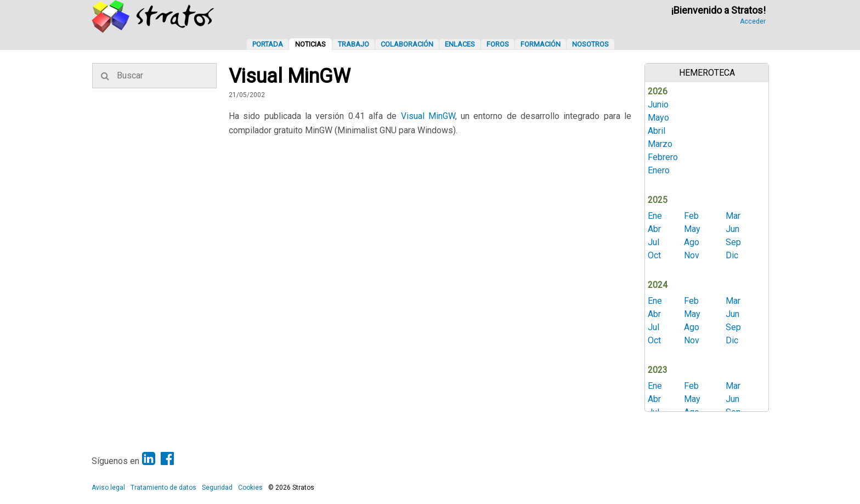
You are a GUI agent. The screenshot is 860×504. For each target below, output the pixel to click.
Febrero (663, 157)
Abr (654, 229)
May (692, 229)
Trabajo (353, 44)
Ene (655, 216)
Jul (654, 242)
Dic (732, 255)
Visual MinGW (428, 116)
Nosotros (590, 44)
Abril (657, 131)
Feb (691, 216)
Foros (498, 44)
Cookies (250, 488)
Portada (268, 44)
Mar (733, 216)
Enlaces (460, 44)
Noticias (310, 44)
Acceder (753, 21)
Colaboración (407, 44)
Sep (733, 242)
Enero (659, 170)
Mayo (658, 118)
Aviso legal (108, 488)
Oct (654, 255)
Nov (692, 255)
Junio (658, 104)
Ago (692, 242)
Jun (732, 229)
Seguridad (217, 488)
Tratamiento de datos (163, 488)
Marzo (660, 144)
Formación (541, 44)
